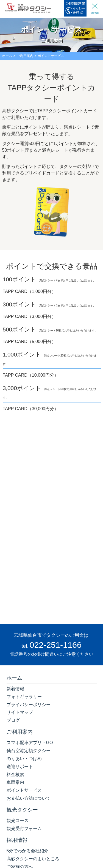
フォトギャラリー (24, 697)
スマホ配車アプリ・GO (30, 743)
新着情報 (15, 689)
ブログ (13, 720)
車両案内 (15, 782)
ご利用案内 (25, 56)
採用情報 (17, 840)
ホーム (7, 56)
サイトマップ (20, 712)
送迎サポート (20, 767)
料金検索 (15, 775)
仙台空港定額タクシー (29, 751)
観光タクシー (22, 810)
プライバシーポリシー (29, 705)
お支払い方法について (29, 798)
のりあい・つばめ (24, 759)
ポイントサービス (24, 790)
